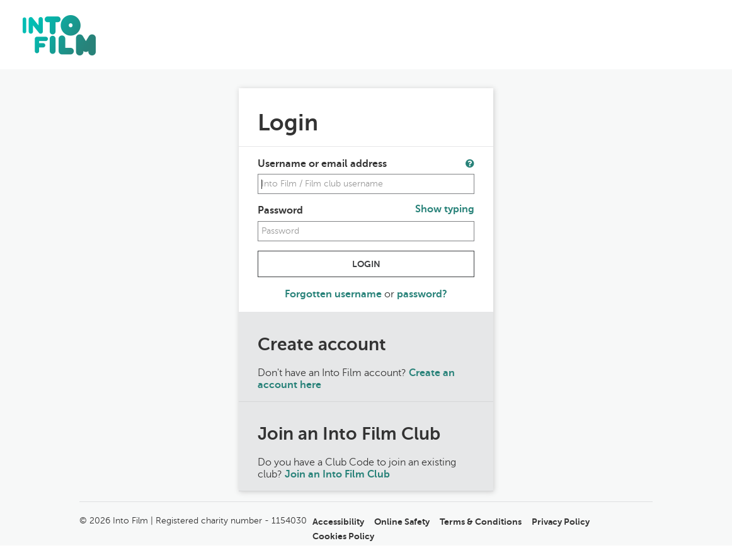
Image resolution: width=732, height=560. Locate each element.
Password (280, 210)
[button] (470, 163)
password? (422, 294)
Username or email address (322, 164)
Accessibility (338, 522)
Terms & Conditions (481, 522)
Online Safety (402, 522)
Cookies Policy (343, 536)
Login (366, 264)
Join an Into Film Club (337, 474)
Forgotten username (335, 294)
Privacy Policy (561, 522)
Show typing (445, 209)
